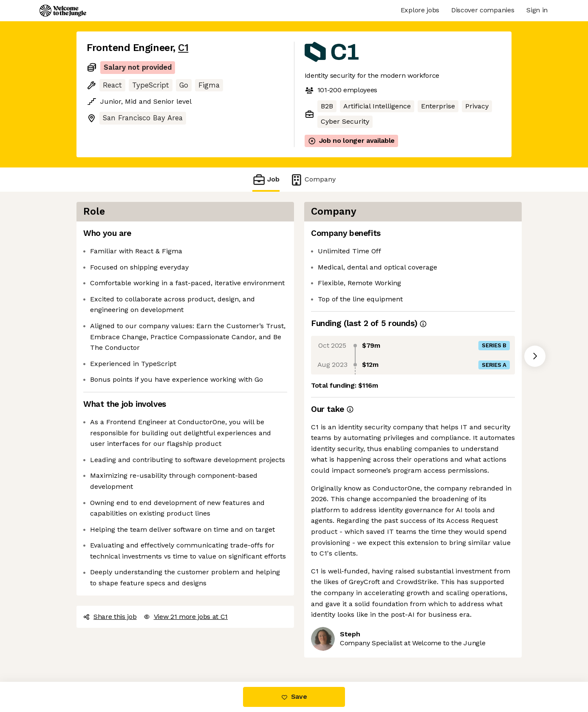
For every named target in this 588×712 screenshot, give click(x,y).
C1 (183, 48)
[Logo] (63, 11)
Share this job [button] (110, 617)
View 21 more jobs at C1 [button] (186, 617)
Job (266, 180)
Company (313, 180)
